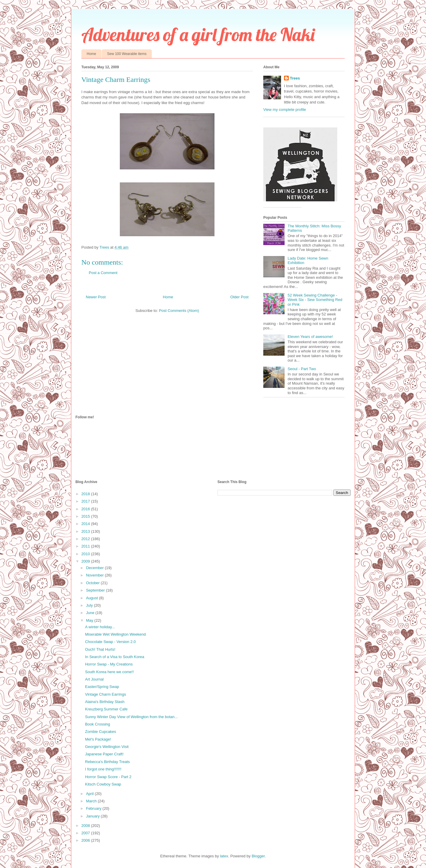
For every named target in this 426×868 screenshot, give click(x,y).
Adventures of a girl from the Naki (198, 34)
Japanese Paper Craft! (104, 754)
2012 (86, 539)
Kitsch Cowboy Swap (103, 784)
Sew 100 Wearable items (127, 54)
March (92, 801)
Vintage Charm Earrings (105, 694)
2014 (86, 524)
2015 (86, 516)
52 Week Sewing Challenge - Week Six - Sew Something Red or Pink (315, 300)
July (90, 605)
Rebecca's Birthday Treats (107, 762)
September (96, 590)
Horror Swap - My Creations (109, 664)
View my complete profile (285, 110)
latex (224, 856)
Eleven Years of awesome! (310, 337)
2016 (86, 509)
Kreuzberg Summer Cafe (106, 709)
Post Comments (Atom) (179, 311)
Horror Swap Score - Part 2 (108, 777)
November (96, 575)
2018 (86, 494)
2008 (86, 826)
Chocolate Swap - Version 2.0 (110, 642)
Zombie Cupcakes (100, 732)
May (90, 620)
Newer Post (96, 297)
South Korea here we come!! (109, 672)
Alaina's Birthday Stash (105, 702)
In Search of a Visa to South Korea (114, 657)
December (96, 568)
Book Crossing (97, 724)
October (93, 583)
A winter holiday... (100, 627)
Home (91, 54)
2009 (86, 561)
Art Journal (94, 679)
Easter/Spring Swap (102, 687)
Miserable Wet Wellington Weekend (115, 634)
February (94, 808)
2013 (86, 531)
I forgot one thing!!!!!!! (103, 769)
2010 (86, 554)
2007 (86, 833)
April (91, 794)
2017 (86, 501)
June (91, 613)
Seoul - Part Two (302, 369)
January (93, 816)
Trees (295, 78)
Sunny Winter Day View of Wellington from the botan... (131, 717)
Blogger (258, 856)
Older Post (239, 297)
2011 (86, 546)
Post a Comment (103, 273)
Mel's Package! (98, 739)
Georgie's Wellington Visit (107, 747)
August (93, 598)
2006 (86, 840)
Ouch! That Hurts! (100, 649)
